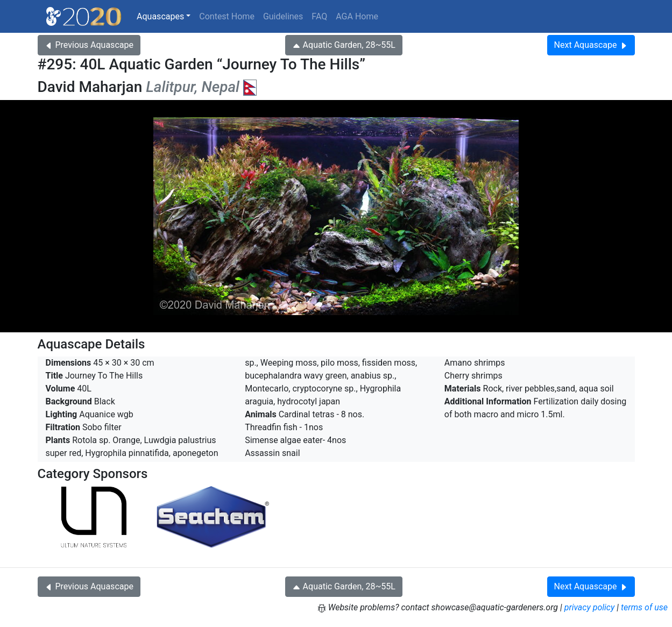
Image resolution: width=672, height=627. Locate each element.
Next (591, 45)
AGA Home (357, 16)
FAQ (319, 16)
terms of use (644, 607)
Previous (89, 45)
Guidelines (283, 16)
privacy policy (590, 607)
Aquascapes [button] (160, 16)
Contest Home (227, 16)
